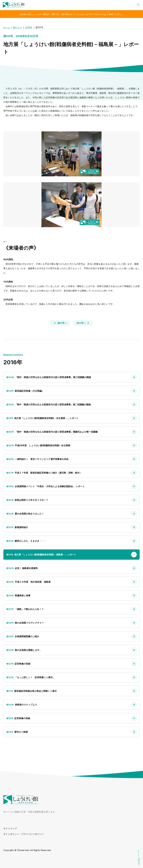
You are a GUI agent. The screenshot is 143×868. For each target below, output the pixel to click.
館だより (18, 27)
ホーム (7, 27)
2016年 (29, 27)
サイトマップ (10, 828)
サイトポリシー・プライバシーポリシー (23, 834)
